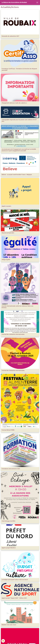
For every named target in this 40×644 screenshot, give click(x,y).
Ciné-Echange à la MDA (8, 521)
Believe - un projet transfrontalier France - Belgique (17, 174)
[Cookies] (3, 641)
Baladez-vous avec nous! (9, 625)
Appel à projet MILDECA (9, 548)
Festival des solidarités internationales (13, 334)
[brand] (14, 2)
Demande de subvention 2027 (10, 36)
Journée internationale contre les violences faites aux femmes (18, 307)
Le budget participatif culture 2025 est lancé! (15, 580)
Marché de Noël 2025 (8, 233)
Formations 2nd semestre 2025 (11, 469)
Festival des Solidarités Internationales (13, 370)
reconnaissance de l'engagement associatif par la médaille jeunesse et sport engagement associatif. (19, 150)
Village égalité (6, 259)
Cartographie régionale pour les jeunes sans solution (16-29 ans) (19, 120)
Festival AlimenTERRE (8, 430)
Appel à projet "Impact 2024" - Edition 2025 (14, 598)
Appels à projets (6, 206)
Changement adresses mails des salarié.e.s (14, 103)
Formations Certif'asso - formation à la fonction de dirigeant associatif (19, 69)
